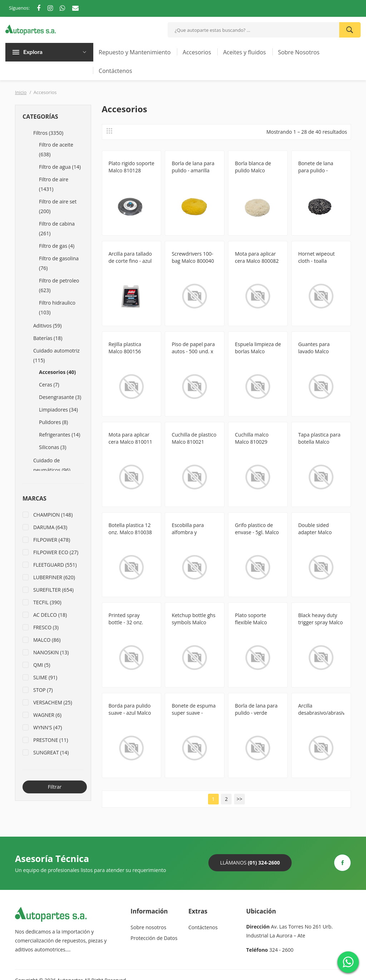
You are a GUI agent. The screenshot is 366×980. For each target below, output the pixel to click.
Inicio (21, 92)
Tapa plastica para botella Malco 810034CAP (319, 442)
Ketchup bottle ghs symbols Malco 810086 (193, 622)
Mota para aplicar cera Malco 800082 (257, 257)
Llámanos (250, 863)
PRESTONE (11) (51, 740)
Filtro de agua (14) (60, 167)
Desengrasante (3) (60, 397)
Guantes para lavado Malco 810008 (314, 351)
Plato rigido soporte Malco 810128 (132, 167)
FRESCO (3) (46, 627)
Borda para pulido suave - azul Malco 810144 (130, 713)
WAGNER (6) (47, 715)
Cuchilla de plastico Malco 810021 (194, 438)
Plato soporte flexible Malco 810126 (251, 622)
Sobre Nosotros (299, 52)
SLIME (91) (45, 677)
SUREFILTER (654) (53, 590)
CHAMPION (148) (53, 515)
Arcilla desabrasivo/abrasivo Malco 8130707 (321, 713)
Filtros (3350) (48, 133)
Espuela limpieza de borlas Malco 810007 (258, 351)
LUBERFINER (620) (54, 577)
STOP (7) (43, 690)
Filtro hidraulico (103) (57, 307)
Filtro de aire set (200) (58, 206)
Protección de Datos (154, 938)
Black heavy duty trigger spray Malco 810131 (320, 622)
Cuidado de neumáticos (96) (52, 465)
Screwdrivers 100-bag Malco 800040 (193, 257)
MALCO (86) (47, 640)
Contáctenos (115, 71)
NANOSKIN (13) (51, 652)
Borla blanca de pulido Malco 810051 (253, 170)
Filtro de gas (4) (57, 246)
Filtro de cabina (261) (57, 228)
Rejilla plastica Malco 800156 (125, 348)
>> (239, 799)
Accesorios (197, 52)
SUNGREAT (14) (51, 752)
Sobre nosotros (148, 927)
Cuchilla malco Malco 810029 (252, 438)
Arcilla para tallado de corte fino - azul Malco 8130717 (130, 261)
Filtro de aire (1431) (54, 184)
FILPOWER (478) (52, 540)
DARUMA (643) (50, 527)
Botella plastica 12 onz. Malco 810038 (130, 529)
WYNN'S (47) (48, 727)
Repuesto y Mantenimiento (135, 52)
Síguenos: (19, 8)
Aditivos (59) (47, 326)
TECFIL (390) (47, 602)
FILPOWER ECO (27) (56, 552)
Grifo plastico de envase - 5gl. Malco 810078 (257, 532)
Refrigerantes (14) (60, 435)
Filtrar (55, 787)
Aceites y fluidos (244, 52)
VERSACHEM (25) (53, 702)
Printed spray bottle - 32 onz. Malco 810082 (126, 622)
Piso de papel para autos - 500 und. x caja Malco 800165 (193, 351)
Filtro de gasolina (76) (59, 263)
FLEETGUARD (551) (55, 565)
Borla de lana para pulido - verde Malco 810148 (256, 713)
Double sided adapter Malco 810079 (315, 532)
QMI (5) (42, 665)
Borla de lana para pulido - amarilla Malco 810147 (193, 170)
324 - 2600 (281, 950)
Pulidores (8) (53, 422)
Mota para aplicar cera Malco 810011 (130, 438)
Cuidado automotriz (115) (56, 355)
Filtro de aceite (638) (56, 149)
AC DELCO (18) (50, 615)
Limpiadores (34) (58, 410)
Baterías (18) (48, 338)
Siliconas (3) (53, 447)
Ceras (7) (49, 385)
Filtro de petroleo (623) (59, 285)
